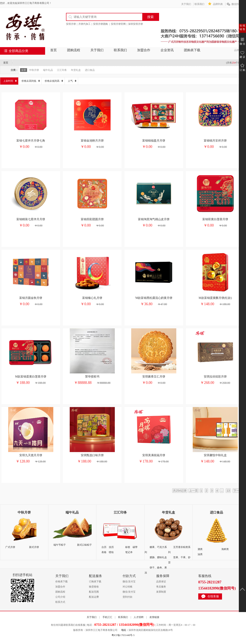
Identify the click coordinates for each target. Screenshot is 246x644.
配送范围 (94, 592)
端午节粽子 (60, 545)
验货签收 (94, 587)
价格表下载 (61, 582)
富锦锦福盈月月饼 (154, 141)
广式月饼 (10, 547)
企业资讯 (167, 50)
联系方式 (60, 602)
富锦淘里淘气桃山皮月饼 (154, 219)
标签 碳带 (131, 547)
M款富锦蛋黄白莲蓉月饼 (31, 377)
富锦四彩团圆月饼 (92, 219)
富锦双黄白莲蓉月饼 (215, 219)
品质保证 (161, 582)
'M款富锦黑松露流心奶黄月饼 (154, 298)
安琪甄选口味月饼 (92, 455)
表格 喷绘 (108, 552)
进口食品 (90, 70)
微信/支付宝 (129, 582)
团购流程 (74, 50)
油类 (200, 554)
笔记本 (129, 552)
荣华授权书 (92, 377)
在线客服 (213, 596)
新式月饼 (34, 547)
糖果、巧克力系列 (156, 550)
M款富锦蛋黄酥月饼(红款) (215, 298)
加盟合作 (144, 50)
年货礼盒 (76, 70)
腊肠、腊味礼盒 (158, 557)
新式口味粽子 (84, 545)
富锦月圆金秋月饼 (31, 298)
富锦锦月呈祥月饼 (215, 141)
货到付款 (128, 597)
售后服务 (161, 587)
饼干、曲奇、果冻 (156, 570)
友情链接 (154, 617)
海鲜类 (225, 549)
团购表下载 (192, 50)
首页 (54, 50)
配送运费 (94, 597)
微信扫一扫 (238, 4)
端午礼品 (48, 70)
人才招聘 (139, 617)
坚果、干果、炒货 (179, 560)
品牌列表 (218, 4)
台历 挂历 (108, 547)
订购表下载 (95, 582)
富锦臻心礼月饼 (92, 298)
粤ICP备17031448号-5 (123, 635)
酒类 (200, 549)
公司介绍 (60, 597)
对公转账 (128, 587)
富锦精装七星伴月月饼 (31, 219)
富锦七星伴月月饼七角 (31, 141)
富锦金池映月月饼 (92, 141)
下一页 (238, 491)
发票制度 (161, 592)
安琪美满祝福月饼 (154, 455)
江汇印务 (62, 70)
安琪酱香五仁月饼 (154, 377)
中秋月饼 (34, 70)
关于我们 (186, 4)
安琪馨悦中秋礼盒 (215, 455)
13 (228, 491)
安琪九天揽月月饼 (31, 455)
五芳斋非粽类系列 (179, 550)
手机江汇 (107, 617)
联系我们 (199, 4)
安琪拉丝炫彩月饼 (215, 377)
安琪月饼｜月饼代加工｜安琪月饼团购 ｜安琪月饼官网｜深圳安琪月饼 (104, 24)
